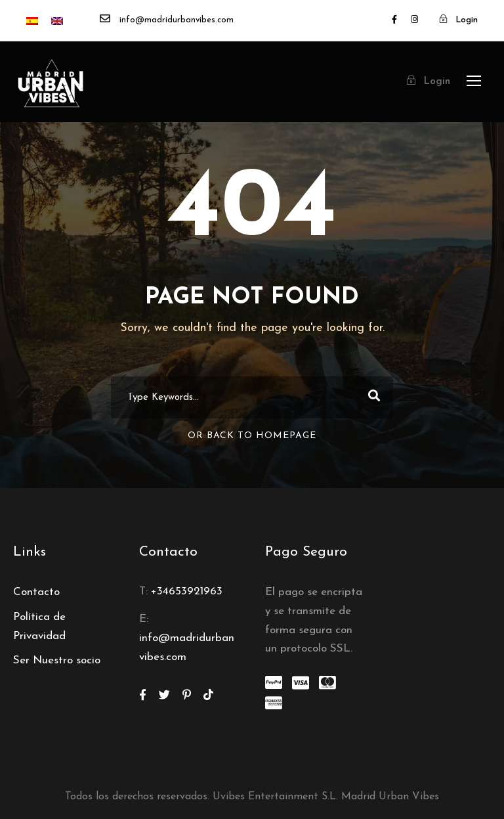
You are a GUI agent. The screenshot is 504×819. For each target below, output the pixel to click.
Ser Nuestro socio (57, 660)
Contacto (36, 592)
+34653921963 (187, 591)
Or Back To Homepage (252, 436)
